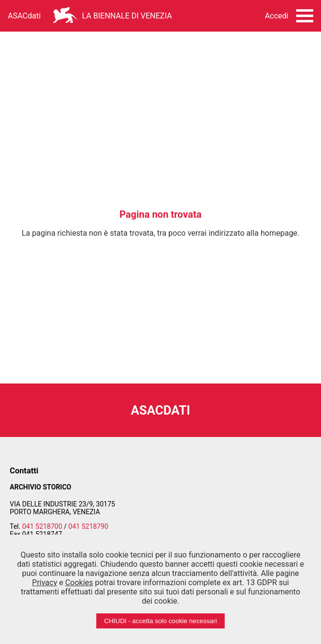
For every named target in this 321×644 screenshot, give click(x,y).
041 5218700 (42, 526)
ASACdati (24, 16)
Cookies (79, 583)
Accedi (276, 16)
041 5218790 (89, 526)
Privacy (45, 583)
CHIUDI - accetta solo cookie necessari (160, 621)
